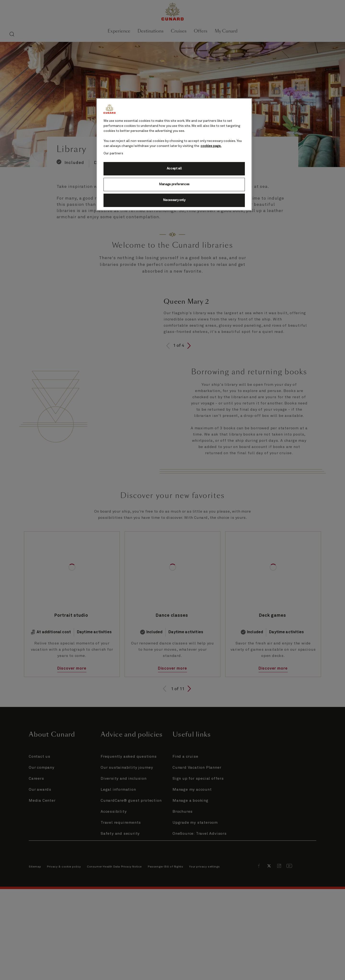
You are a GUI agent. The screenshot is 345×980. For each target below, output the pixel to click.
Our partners (113, 153)
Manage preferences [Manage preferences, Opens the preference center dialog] (174, 184)
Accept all (174, 168)
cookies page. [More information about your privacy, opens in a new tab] (211, 146)
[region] (174, 154)
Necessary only (174, 200)
